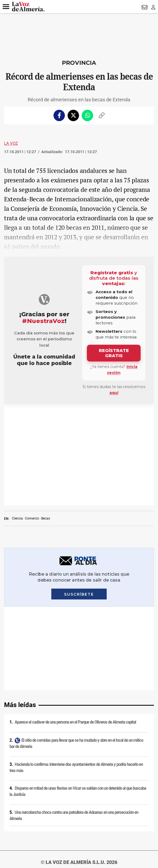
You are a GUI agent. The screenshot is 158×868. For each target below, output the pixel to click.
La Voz (11, 143)
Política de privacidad (79, 740)
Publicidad (79, 775)
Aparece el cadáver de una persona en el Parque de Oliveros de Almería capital (75, 537)
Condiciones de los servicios (79, 754)
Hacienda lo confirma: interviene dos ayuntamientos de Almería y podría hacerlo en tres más (76, 583)
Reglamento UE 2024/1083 (79, 782)
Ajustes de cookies (79, 796)
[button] (6, 7)
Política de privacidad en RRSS (79, 761)
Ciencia (17, 417)
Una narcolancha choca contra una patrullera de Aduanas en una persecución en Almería (74, 631)
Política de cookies (79, 747)
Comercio (32, 417)
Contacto (79, 768)
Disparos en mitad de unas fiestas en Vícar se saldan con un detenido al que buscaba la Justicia (78, 607)
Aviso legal (79, 733)
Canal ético (79, 789)
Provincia (79, 63)
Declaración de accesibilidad (79, 804)
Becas (46, 417)
